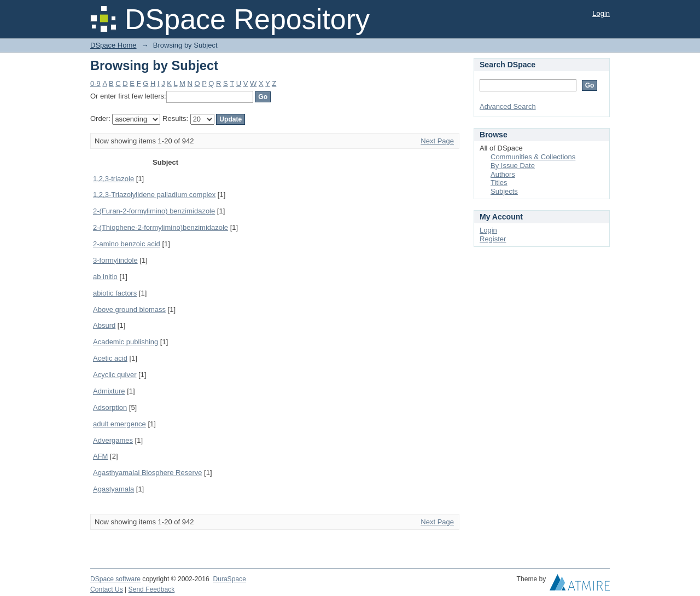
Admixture (109, 391)
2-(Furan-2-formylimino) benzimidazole (154, 211)
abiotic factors (115, 293)
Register (493, 239)
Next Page (437, 141)
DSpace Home (113, 45)
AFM (100, 456)
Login (601, 13)
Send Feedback (152, 589)
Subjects (504, 191)
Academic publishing (126, 342)
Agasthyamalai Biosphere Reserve (147, 473)
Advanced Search (508, 106)
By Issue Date (513, 166)
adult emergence (119, 424)
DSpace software (115, 579)
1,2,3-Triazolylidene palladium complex (154, 195)
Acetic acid (110, 358)
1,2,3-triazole (113, 179)
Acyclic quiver (115, 375)
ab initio (105, 277)
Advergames (113, 440)
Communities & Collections (533, 157)
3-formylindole (115, 260)
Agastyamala (113, 489)
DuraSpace (229, 579)
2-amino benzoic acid (127, 244)
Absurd (104, 325)
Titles (499, 183)
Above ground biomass (129, 309)
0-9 (95, 83)
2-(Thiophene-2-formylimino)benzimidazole (161, 227)
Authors (503, 174)
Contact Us (107, 589)
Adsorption (110, 407)
